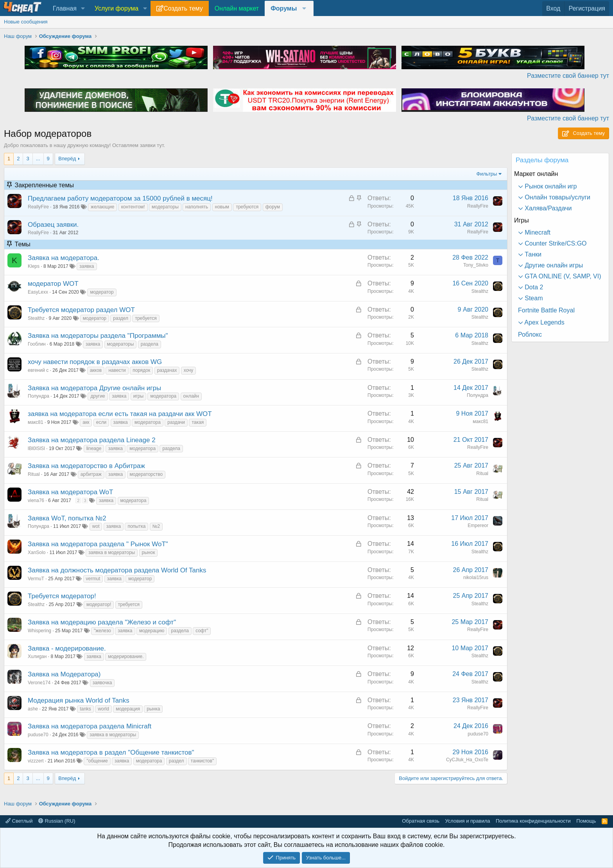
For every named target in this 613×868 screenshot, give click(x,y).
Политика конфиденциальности (533, 821)
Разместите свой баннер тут (568, 76)
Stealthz (480, 291)
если (101, 422)
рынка (153, 709)
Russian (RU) (57, 821)
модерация (128, 709)
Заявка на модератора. (64, 258)
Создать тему (183, 8)
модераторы (165, 207)
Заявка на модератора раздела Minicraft (90, 726)
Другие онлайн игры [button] (553, 265)
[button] (83, 9)
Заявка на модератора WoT (70, 492)
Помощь (586, 821)
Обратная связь (421, 821)
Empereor (478, 525)
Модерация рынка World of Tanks (79, 700)
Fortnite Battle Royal (546, 310)
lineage (94, 448)
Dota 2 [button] (533, 287)
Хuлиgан (37, 656)
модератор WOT (53, 284)
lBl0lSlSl (36, 448)
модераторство (146, 474)
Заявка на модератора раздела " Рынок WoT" (98, 544)
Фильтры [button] (487, 174)
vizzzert (36, 761)
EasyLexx (38, 292)
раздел (121, 318)
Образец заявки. (53, 225)
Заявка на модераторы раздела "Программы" (98, 336)
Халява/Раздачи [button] (548, 208)
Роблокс (530, 334)
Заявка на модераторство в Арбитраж (86, 466)
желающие (102, 207)
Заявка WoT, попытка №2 (67, 518)
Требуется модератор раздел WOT (81, 310)
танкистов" (202, 761)
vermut (93, 579)
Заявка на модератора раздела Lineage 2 (92, 440)
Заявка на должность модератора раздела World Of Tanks (117, 570)
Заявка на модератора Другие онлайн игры (94, 388)
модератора (163, 396)
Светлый (19, 821)
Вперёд (67, 159)
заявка (87, 266)
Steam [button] (533, 298)
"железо (102, 631)
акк (86, 422)
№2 (156, 526)
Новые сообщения (26, 22)
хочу (189, 370)
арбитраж (91, 474)
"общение (97, 761)
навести (117, 370)
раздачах (167, 370)
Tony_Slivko (476, 265)
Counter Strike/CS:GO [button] (555, 243)
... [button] (38, 159)
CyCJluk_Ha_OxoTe (467, 760)
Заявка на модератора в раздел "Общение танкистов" (111, 752)
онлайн (191, 396)
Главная (65, 8)
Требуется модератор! (62, 596)
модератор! (99, 604)
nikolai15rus (476, 577)
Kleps (34, 266)
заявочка (102, 683)
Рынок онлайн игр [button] (550, 186)
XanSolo (37, 552)
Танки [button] (532, 254)
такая (198, 422)
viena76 (36, 500)
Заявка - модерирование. (67, 648)
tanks (85, 709)
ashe (33, 709)
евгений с (38, 370)
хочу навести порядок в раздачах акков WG (95, 362)
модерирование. (126, 656)
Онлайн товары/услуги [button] (557, 197)
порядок (141, 370)
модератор (102, 292)
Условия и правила (467, 821)
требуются (247, 207)
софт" (202, 631)
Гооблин (37, 344)
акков (96, 370)
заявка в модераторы (112, 552)
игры (138, 396)
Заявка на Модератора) (64, 674)
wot (96, 526)
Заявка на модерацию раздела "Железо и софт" (102, 622)
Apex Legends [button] (544, 322)
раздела (150, 344)
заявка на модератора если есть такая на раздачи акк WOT (120, 414)
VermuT (36, 579)
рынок (149, 552)
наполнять (197, 207)
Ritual (34, 474)
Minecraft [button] (537, 232)
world (103, 709)
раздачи (176, 422)
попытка (136, 526)
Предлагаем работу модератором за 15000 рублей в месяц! (120, 198)
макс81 (36, 422)
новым (222, 207)
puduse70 (38, 735)
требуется (146, 318)
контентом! (133, 207)
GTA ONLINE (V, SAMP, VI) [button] (562, 276)
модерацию (152, 631)
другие (98, 396)
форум (273, 207)
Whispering (39, 631)
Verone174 (39, 683)
